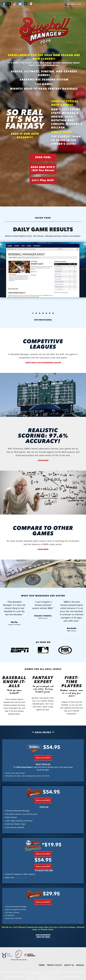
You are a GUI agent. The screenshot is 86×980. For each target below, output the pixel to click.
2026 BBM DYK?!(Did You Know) (43, 169)
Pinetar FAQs (21, 878)
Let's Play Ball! (43, 180)
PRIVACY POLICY (55, 965)
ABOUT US (69, 965)
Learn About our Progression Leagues (43, 363)
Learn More (43, 461)
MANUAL (80, 965)
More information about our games (43, 936)
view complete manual (43, 320)
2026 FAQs (43, 157)
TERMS (42, 965)
